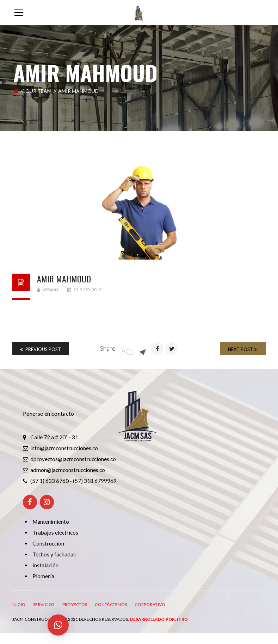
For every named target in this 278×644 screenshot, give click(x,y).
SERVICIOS (44, 604)
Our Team (38, 91)
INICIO (19, 604)
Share (108, 348)
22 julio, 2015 (84, 290)
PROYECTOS (75, 604)
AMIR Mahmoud (64, 279)
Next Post (242, 349)
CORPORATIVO (150, 604)
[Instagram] (47, 502)
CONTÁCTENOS (111, 604)
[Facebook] (30, 502)
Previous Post (41, 349)
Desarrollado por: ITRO (159, 619)
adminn (47, 290)
